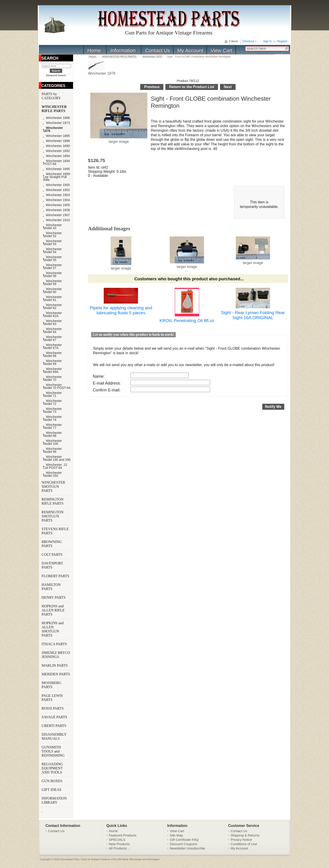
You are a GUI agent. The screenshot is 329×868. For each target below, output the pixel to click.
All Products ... (120, 848)
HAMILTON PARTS (51, 587)
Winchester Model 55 (53, 259)
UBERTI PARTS (54, 726)
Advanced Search (56, 75)
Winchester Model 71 (53, 394)
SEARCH (50, 58)
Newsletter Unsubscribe (187, 848)
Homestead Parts (70, 859)
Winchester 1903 (57, 195)
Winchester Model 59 (53, 283)
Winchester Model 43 (53, 227)
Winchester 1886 (57, 141)
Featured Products (123, 835)
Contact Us (158, 51)
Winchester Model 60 (53, 291)
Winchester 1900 (57, 185)
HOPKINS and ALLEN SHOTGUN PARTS (53, 629)
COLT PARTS (52, 555)
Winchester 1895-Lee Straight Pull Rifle (57, 177)
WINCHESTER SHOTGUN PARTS (53, 486)
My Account (190, 51)
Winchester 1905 (57, 205)
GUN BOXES (52, 781)
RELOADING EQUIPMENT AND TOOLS (52, 768)
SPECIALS (117, 840)
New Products (119, 844)
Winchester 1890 (57, 146)
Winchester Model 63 (53, 323)
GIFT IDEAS (52, 790)
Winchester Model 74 (53, 418)
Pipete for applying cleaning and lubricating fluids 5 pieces (121, 310)
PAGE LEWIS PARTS (52, 698)
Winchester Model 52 (53, 235)
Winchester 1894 (57, 156)
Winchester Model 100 (53, 442)
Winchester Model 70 (53, 378)
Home (94, 51)
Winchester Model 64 (53, 330)
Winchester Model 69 (53, 362)
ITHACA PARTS (55, 644)
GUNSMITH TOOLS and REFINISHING (53, 751)
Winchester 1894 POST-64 (57, 163)
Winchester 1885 (57, 136)
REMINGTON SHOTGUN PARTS (53, 516)
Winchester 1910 (57, 220)
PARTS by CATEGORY (52, 96)
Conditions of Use (244, 844)
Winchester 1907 (57, 215)
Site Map (176, 835)
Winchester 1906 (57, 210)
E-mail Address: (107, 383)
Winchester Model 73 (53, 410)
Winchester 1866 (57, 118)
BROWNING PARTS (52, 544)
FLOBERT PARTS (55, 576)
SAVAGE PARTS (55, 717)
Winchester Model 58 (53, 275)
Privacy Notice (241, 840)
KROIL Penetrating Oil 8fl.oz (187, 321)
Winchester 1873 (57, 123)
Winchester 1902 (57, 190)
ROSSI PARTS (53, 708)
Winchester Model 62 (53, 307)
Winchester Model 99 (53, 450)
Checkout (248, 41)
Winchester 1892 (57, 151)
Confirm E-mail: (107, 390)
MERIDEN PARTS (56, 674)
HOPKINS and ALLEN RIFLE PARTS (53, 610)
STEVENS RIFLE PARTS (55, 531)
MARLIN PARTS (55, 665)
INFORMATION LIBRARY (54, 800)
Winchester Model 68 (53, 354)
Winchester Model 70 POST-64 (57, 386)
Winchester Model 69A (53, 370)
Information (123, 51)
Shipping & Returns (245, 835)
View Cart (222, 51)
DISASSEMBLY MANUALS (54, 736)
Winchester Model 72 (53, 402)
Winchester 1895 (57, 169)
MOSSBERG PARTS (51, 685)
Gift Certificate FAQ (184, 840)
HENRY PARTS (54, 597)
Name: (99, 376)
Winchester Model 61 (53, 299)
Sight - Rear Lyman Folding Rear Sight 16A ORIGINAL (253, 315)
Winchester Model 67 (53, 338)
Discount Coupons (183, 844)
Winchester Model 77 (53, 426)
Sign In (267, 41)
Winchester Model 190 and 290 (57, 458)
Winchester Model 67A (53, 346)
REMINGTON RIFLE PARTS (53, 501)
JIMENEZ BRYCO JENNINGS (56, 655)
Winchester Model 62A (53, 315)
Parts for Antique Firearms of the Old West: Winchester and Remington (120, 859)
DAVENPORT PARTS (52, 565)
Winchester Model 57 (53, 267)
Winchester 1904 (57, 200)
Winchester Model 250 (53, 474)
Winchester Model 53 (53, 243)
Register (282, 41)
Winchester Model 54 (53, 251)
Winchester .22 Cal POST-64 (55, 466)
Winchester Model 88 (53, 434)
